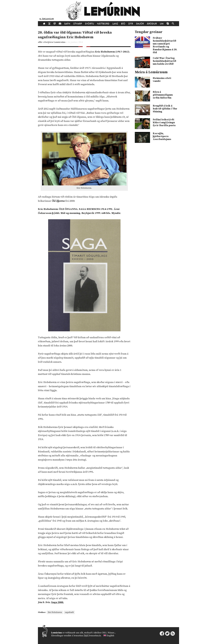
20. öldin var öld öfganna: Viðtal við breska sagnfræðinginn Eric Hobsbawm (75, 35)
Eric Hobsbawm (55, 612)
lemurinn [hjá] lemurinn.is (87, 636)
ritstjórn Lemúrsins (55, 42)
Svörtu (89, 24)
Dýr (131, 24)
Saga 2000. (58, 602)
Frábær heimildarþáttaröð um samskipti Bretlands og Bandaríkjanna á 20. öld (165, 45)
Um (162, 24)
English (110, 636)
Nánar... (112, 633)
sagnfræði (69, 612)
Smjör (140, 24)
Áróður (152, 24)
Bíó (123, 24)
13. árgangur (46, 19)
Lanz (115, 24)
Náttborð (103, 24)
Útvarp (78, 24)
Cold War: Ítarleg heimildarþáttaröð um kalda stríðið (164, 61)
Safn (67, 24)
